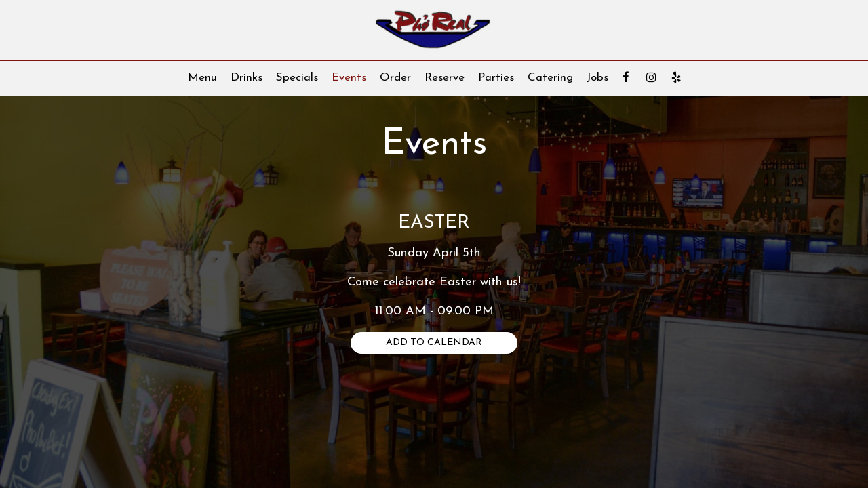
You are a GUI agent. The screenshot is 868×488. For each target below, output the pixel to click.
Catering (550, 78)
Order (395, 78)
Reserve (445, 78)
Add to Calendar (434, 343)
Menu (202, 78)
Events (349, 78)
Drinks (246, 78)
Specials (297, 78)
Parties (496, 78)
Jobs (597, 78)
